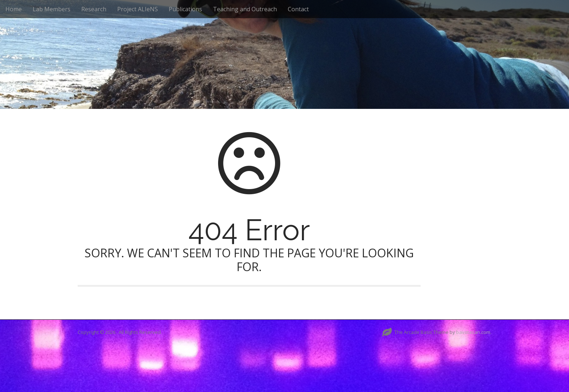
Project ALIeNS (138, 9)
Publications (185, 9)
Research (94, 9)
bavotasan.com (473, 332)
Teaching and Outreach (245, 9)
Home (14, 9)
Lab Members (52, 9)
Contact (298, 9)
